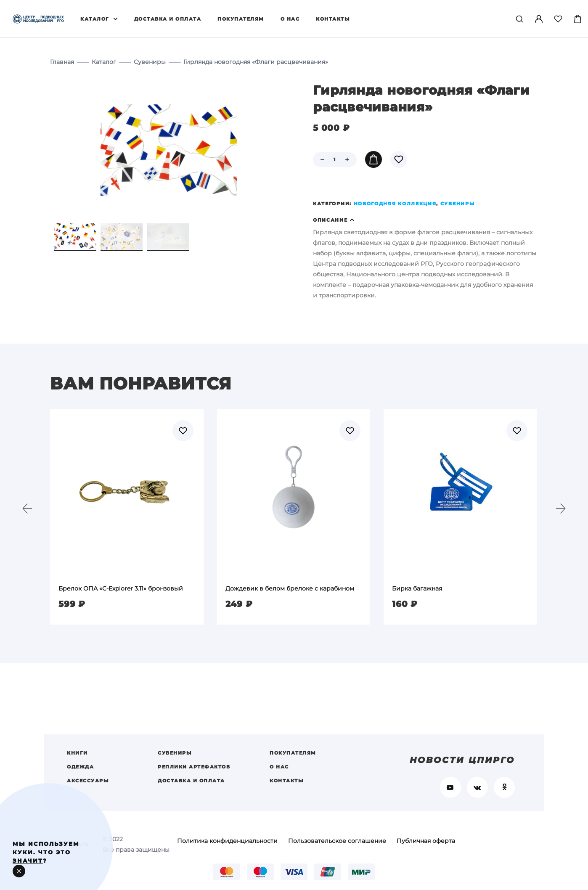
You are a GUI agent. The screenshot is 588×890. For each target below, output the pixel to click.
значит (28, 861)
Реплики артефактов (194, 767)
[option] (127, 517)
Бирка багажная (417, 588)
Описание (330, 220)
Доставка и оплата (168, 19)
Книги (77, 753)
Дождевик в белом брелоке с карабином (290, 588)
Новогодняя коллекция (395, 204)
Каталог (95, 19)
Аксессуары (88, 781)
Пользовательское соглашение (337, 841)
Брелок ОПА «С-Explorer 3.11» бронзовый (121, 588)
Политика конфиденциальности (227, 841)
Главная (62, 62)
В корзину (373, 159)
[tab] (425, 220)
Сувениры (150, 62)
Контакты (333, 19)
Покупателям (241, 19)
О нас (290, 19)
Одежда (80, 767)
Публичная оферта (426, 841)
